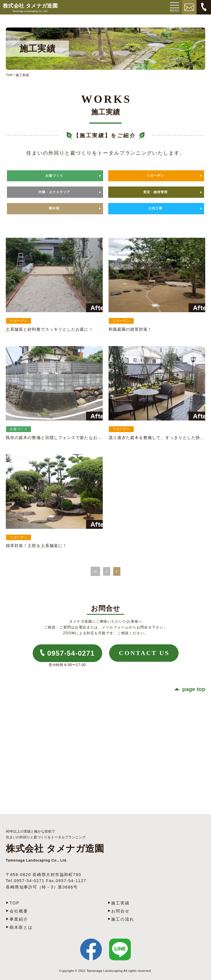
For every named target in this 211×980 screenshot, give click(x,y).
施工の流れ (123, 919)
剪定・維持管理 (156, 192)
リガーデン (156, 175)
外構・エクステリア (54, 192)
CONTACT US (144, 653)
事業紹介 (19, 919)
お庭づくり (54, 175)
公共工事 (156, 208)
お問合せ (120, 911)
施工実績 (120, 903)
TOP (9, 75)
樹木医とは (21, 927)
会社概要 (19, 911)
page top (194, 689)
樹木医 (54, 208)
